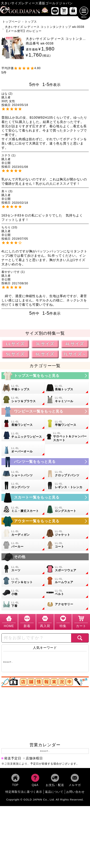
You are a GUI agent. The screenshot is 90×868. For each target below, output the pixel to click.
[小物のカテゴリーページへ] (23, 592)
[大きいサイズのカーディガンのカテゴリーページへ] (23, 533)
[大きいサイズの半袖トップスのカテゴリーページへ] (23, 388)
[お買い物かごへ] (64, 11)
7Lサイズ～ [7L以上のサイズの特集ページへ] (75, 354)
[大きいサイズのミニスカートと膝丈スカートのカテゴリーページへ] (23, 509)
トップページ (12, 22)
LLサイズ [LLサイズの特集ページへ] (15, 344)
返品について (54, 792)
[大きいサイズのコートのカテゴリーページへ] (67, 545)
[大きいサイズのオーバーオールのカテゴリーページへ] (23, 450)
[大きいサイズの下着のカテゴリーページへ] (23, 604)
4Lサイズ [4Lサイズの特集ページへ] (75, 344)
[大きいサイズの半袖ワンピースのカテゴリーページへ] (67, 423)
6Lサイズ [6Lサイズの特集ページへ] (45, 354)
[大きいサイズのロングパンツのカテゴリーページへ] (23, 486)
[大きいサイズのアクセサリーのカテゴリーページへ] (67, 604)
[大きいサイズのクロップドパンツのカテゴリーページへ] (67, 474)
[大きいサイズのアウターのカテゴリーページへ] (45, 521)
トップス (31, 22)
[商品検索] (80, 638)
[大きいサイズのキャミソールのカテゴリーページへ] (67, 400)
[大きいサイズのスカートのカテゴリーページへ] (45, 497)
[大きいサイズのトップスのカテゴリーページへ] (45, 376)
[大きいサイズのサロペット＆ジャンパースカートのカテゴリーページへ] (67, 437)
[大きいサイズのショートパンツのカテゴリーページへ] (23, 474)
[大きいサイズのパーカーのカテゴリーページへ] (23, 545)
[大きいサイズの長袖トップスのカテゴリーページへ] (67, 388)
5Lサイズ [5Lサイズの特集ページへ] (15, 354)
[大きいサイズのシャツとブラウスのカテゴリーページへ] (23, 400)
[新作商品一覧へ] (55, 11)
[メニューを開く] (84, 11)
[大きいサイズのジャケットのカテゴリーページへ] (67, 533)
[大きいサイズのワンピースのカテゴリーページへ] (45, 411)
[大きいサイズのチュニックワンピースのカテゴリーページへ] (23, 435)
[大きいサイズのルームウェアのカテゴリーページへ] (67, 581)
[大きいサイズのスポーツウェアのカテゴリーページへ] (67, 569)
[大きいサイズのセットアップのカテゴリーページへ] (23, 581)
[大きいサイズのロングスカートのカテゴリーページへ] (67, 509)
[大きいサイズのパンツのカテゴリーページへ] (45, 462)
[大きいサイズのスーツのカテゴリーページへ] (23, 569)
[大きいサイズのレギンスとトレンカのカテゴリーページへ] (67, 486)
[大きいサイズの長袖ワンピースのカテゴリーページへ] (23, 423)
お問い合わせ (75, 792)
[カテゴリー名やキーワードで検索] (36, 638)
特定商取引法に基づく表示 (24, 792)
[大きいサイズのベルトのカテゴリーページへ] (67, 592)
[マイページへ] (73, 11)
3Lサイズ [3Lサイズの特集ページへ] (45, 344)
